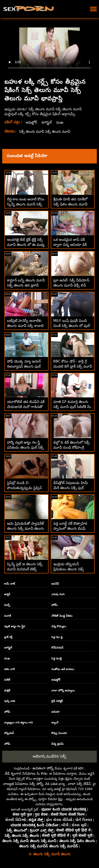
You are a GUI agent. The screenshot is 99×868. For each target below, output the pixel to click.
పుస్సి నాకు (10, 701)
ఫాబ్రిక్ (7, 690)
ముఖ (61, 122)
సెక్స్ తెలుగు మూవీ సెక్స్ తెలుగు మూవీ (46, 131)
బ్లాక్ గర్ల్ (8, 637)
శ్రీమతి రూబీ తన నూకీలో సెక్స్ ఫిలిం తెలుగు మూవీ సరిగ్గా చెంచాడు (70, 204)
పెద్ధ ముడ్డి (57, 658)
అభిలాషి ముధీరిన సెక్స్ (49, 756)
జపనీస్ (55, 584)
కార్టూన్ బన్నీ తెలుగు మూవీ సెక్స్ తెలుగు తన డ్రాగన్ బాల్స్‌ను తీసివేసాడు (26, 285)
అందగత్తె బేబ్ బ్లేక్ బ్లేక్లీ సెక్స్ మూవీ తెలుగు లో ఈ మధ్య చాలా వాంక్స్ (26, 245)
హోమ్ (54, 605)
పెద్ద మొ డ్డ (57, 637)
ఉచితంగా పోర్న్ (43, 768)
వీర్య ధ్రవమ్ (58, 744)
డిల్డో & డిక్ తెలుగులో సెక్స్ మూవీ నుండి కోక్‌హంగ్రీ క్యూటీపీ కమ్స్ (72, 447)
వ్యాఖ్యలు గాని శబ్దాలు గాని (19, 723)
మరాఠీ (8, 616)
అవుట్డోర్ (32, 122)
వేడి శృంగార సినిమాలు (20, 773)
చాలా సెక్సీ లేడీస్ (79, 784)
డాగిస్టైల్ (47, 122)
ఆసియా (55, 712)
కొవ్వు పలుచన (59, 733)
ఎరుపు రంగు (58, 594)
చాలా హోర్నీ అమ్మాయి (63, 690)
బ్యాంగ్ (55, 723)
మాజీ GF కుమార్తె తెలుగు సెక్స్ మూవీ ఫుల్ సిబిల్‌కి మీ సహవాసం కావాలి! (72, 407)
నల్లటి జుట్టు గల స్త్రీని (15, 626)
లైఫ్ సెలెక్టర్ (57, 701)
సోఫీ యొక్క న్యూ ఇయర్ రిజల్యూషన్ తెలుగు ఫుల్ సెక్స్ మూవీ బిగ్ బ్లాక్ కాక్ (24, 366)
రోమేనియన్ (57, 648)
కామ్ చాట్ (10, 584)
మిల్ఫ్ (7, 605)
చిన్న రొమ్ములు (59, 626)
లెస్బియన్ (9, 733)
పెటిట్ (7, 680)
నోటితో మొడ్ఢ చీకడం (62, 616)
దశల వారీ (9, 669)
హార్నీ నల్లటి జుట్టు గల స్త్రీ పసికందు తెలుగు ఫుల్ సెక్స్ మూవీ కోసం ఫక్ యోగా (25, 447)
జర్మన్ (7, 594)
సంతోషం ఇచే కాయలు (63, 669)
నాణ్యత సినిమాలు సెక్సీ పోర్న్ (23, 784)
